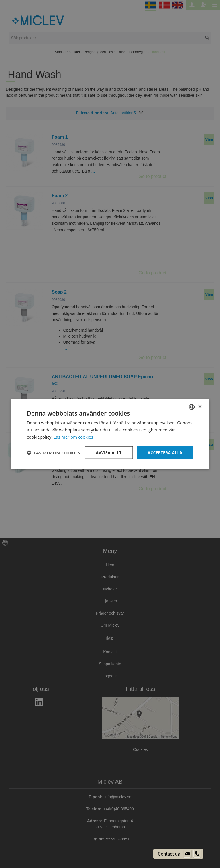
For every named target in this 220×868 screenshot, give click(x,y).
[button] (53, 452)
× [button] (200, 407)
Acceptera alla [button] (165, 452)
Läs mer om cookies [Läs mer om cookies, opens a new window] (73, 437)
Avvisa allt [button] (108, 452)
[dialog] (110, 434)
